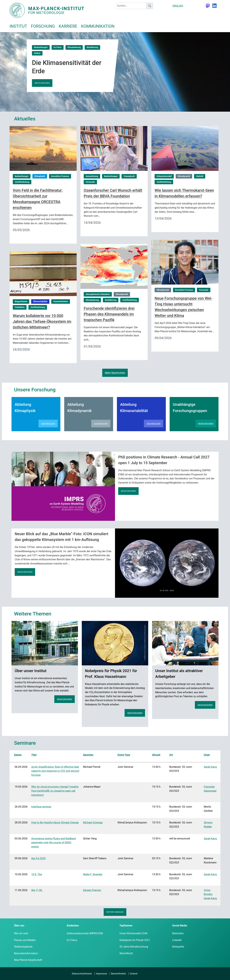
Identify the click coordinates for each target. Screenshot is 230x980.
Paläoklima (20, 307)
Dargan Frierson (92, 890)
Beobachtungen (41, 47)
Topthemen (126, 926)
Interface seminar (41, 807)
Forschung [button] (43, 26)
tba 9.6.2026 (38, 858)
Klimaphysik (40, 176)
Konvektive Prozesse (60, 176)
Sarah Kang (210, 767)
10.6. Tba (37, 874)
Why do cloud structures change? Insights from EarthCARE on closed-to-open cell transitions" (55, 791)
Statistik (200, 176)
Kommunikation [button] (98, 26)
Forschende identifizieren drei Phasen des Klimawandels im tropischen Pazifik (109, 314)
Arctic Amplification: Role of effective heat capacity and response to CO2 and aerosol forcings (55, 771)
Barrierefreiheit (119, 974)
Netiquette (178, 947)
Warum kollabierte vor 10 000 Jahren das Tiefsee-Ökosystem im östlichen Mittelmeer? (42, 321)
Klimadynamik (184, 176)
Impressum (101, 974)
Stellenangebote (23, 947)
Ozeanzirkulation (61, 302)
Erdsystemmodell (164, 176)
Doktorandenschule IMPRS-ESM (85, 933)
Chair (207, 755)
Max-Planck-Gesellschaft (28, 960)
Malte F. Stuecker (93, 874)
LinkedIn (177, 940)
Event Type (124, 755)
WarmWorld (126, 953)
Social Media (180, 926)
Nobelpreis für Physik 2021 (135, 940)
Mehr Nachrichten (115, 373)
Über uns (19, 926)
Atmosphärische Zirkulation (98, 294)
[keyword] (131, 6)
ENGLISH (178, 6)
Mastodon (178, 933)
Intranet (134, 974)
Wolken (37, 53)
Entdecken (73, 926)
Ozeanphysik (129, 176)
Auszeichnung (92, 176)
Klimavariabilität (40, 302)
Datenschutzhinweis (82, 974)
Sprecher (88, 755)
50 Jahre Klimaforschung (134, 947)
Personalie (90, 182)
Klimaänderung (74, 47)
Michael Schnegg (93, 823)
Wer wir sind (21, 933)
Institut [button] (18, 26)
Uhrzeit (156, 755)
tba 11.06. (37, 890)
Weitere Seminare (115, 912)
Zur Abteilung (48, 424)
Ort (171, 755)
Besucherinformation (26, 953)
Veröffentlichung (22, 182)
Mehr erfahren (42, 83)
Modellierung (92, 47)
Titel (34, 755)
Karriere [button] (68, 26)
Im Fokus (58, 47)
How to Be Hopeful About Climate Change (55, 823)
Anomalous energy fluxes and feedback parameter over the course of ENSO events (54, 843)
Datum (18, 755)
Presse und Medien (25, 940)
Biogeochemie (21, 302)
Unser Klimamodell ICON (134, 933)
